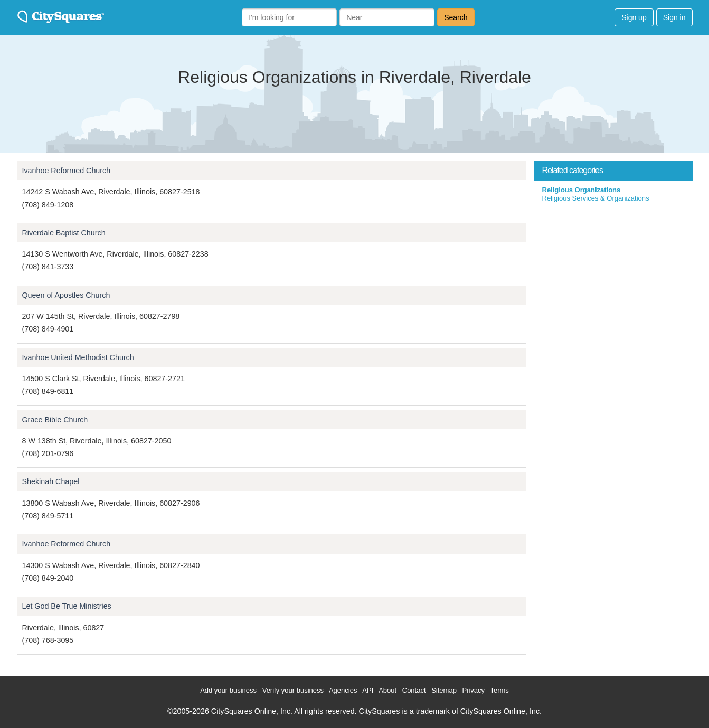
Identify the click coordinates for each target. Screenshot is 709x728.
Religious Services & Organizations (596, 198)
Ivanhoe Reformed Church (67, 171)
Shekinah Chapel (51, 481)
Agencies (343, 690)
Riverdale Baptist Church (64, 233)
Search (456, 17)
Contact (414, 690)
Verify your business (293, 690)
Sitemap (444, 690)
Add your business (228, 690)
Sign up (634, 17)
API (368, 690)
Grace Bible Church (55, 420)
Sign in (674, 17)
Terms (499, 690)
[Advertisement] (613, 282)
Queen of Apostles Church (66, 295)
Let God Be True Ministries (67, 606)
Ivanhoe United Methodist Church (78, 357)
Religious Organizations (582, 190)
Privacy (473, 690)
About (387, 690)
